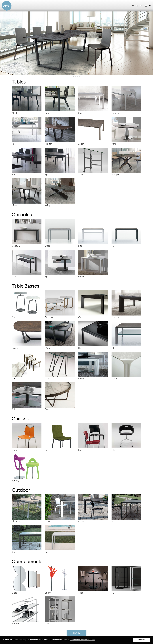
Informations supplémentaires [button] (82, 640)
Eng (137, 6)
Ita (133, 6)
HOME (77, 633)
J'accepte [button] (141, 640)
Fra (141, 6)
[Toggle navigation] (146, 6)
